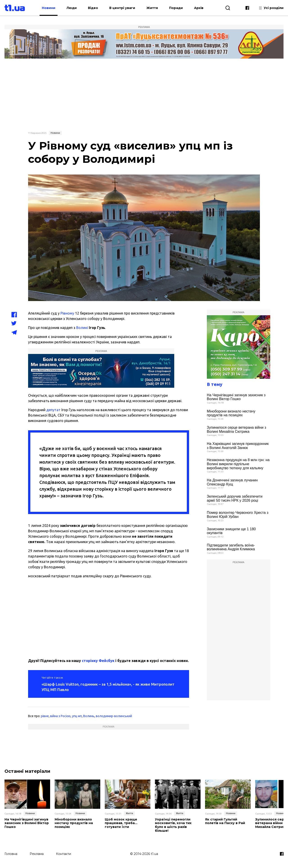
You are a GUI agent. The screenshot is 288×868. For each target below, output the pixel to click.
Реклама (37, 854)
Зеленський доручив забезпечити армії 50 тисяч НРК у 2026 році (235, 498)
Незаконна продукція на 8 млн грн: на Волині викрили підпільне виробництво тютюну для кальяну (238, 464)
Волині (82, 328)
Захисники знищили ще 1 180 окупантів (231, 531)
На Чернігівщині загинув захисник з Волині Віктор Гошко (236, 397)
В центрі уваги (122, 8)
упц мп (77, 716)
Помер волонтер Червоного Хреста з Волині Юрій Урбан (238, 515)
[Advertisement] (144, 94)
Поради (176, 8)
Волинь (89, 716)
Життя (152, 8)
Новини (49, 8)
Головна (11, 854)
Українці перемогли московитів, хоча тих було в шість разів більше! (173, 825)
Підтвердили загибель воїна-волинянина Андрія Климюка (231, 547)
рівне (45, 716)
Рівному (67, 313)
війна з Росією (60, 716)
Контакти (64, 854)
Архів (199, 8)
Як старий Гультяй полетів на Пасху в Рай (225, 821)
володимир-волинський (114, 716)
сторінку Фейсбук (98, 661)
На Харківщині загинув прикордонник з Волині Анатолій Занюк (238, 446)
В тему (215, 384)
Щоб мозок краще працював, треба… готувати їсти (121, 823)
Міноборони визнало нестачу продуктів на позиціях (231, 413)
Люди (72, 8)
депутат (53, 410)
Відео (93, 8)
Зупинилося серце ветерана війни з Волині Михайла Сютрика (237, 429)
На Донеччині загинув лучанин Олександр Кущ (232, 482)
